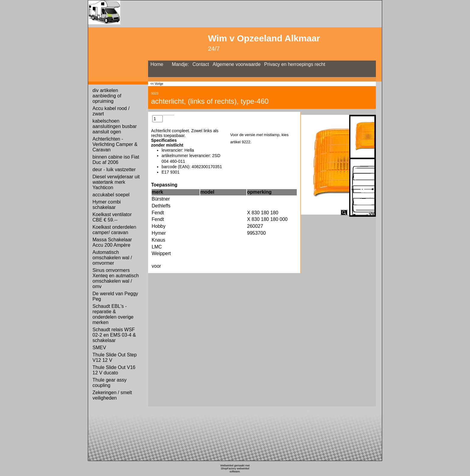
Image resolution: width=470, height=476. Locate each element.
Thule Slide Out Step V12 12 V (115, 357)
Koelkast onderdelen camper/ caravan (115, 230)
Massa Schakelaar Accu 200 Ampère (112, 242)
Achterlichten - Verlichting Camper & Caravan (115, 144)
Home (157, 64)
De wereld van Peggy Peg (115, 296)
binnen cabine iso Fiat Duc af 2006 (116, 160)
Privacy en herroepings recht (295, 64)
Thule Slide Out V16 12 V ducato (114, 370)
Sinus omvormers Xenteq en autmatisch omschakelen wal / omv (116, 278)
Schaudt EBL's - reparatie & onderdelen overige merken (113, 314)
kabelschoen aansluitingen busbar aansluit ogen (115, 126)
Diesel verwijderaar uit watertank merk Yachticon (116, 182)
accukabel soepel (111, 195)
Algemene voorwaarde (236, 64)
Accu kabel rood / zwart (111, 111)
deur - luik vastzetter (114, 170)
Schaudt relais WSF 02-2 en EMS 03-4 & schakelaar (114, 335)
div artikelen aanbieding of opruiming (107, 96)
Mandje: (180, 64)
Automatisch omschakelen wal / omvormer (112, 258)
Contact (201, 64)
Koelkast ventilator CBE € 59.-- (112, 217)
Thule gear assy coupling (110, 383)
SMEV (99, 348)
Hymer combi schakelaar (107, 205)
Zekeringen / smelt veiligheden (112, 395)
